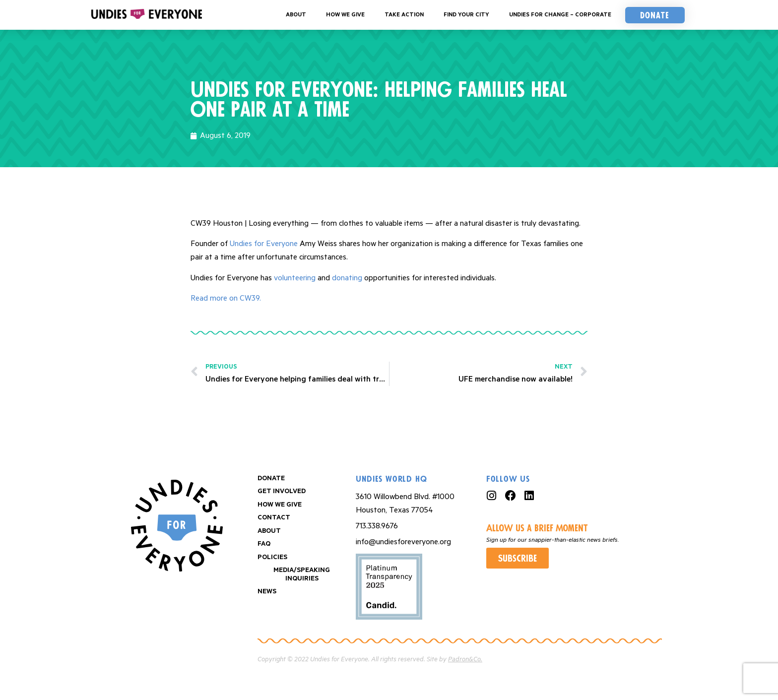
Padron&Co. (465, 660)
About (296, 15)
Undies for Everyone (264, 244)
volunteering (295, 278)
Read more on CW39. (226, 298)
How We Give (345, 15)
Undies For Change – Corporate (560, 15)
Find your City (466, 15)
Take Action (404, 15)
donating (347, 278)
